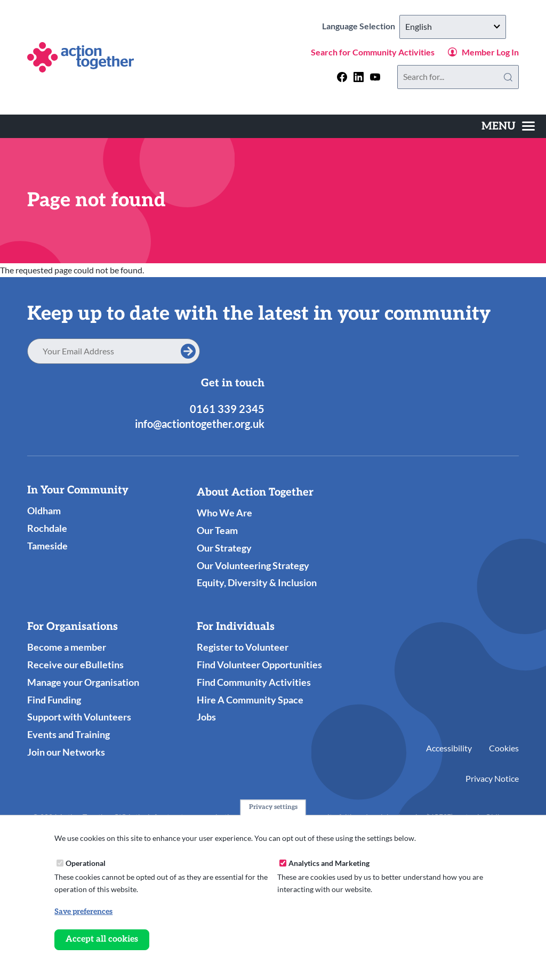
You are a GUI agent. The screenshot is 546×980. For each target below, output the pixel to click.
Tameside (47, 546)
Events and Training (69, 734)
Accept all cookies (102, 939)
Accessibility (449, 748)
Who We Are (224, 513)
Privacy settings (273, 808)
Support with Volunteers (79, 717)
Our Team (217, 530)
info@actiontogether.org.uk (200, 424)
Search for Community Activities (373, 52)
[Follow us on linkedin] (359, 77)
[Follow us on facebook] (342, 77)
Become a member (67, 647)
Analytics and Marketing (329, 863)
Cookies (504, 748)
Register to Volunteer (243, 647)
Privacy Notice (492, 778)
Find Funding (54, 700)
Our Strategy (224, 548)
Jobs (206, 717)
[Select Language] (453, 27)
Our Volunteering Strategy (253, 565)
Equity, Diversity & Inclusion (257, 582)
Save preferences (83, 912)
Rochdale (47, 528)
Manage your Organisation (83, 682)
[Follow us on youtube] (375, 77)
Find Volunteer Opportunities (259, 665)
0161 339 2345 (227, 409)
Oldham (44, 511)
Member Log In (490, 52)
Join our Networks (66, 752)
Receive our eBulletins (75, 665)
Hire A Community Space (250, 700)
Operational (86, 863)
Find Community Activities (254, 682)
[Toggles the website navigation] (508, 126)
